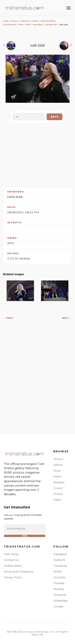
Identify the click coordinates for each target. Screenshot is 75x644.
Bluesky (59, 589)
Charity (58, 494)
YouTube (59, 577)
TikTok (57, 571)
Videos (58, 465)
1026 (19, 197)
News (57, 476)
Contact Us (11, 560)
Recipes (59, 482)
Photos (14, 21)
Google (58, 606)
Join (25, 536)
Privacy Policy (13, 577)
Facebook (60, 566)
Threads (59, 583)
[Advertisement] (38, 154)
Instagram (60, 554)
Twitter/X (59, 560)
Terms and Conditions (18, 571)
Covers (58, 488)
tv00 (11, 197)
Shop (57, 471)
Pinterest (60, 595)
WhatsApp (61, 601)
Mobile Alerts (13, 566)
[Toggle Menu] (69, 8)
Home (6, 21)
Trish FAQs (11, 554)
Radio (57, 500)
